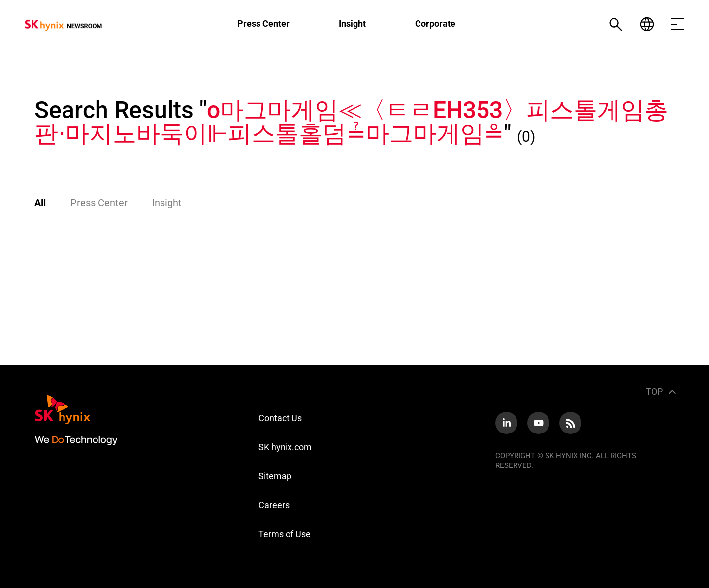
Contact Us (280, 418)
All (40, 203)
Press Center (263, 23)
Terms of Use (285, 534)
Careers (274, 505)
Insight (352, 23)
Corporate (435, 23)
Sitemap (275, 476)
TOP (654, 391)
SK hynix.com (285, 447)
